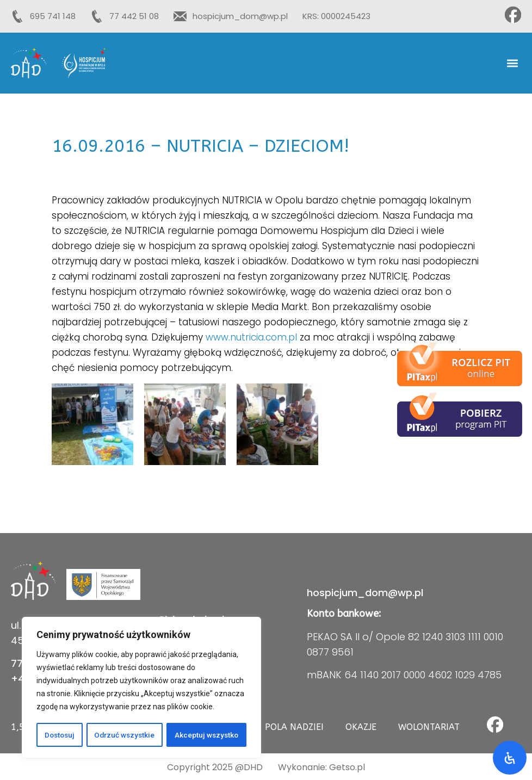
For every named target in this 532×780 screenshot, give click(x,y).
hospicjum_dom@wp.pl (365, 593)
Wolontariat (429, 727)
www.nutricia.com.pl (251, 337)
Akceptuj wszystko (207, 735)
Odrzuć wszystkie (125, 735)
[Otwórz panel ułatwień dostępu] (510, 758)
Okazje (361, 727)
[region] (141, 688)
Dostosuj (60, 735)
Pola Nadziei (294, 727)
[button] (512, 63)
